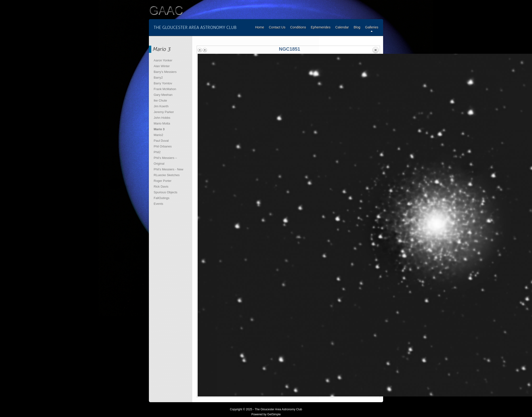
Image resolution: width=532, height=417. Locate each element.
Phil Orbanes (163, 146)
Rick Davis (161, 187)
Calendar (342, 27)
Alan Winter (162, 66)
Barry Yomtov (163, 83)
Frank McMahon (165, 89)
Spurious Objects (166, 192)
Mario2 (158, 135)
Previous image (200, 50)
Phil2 (157, 152)
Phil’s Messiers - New (168, 169)
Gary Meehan (163, 95)
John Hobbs (162, 118)
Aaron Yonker (163, 60)
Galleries (372, 27)
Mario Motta (162, 123)
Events (158, 204)
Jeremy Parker (164, 112)
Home (260, 27)
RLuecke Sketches (167, 175)
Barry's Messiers (165, 72)
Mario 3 (159, 129)
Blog (357, 27)
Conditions (298, 27)
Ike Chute (160, 100)
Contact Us (277, 27)
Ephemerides (321, 27)
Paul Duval (161, 141)
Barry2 (158, 78)
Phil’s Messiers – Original (165, 161)
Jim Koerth (161, 106)
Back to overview (375, 50)
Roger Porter (163, 181)
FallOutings (162, 198)
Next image (205, 50)
